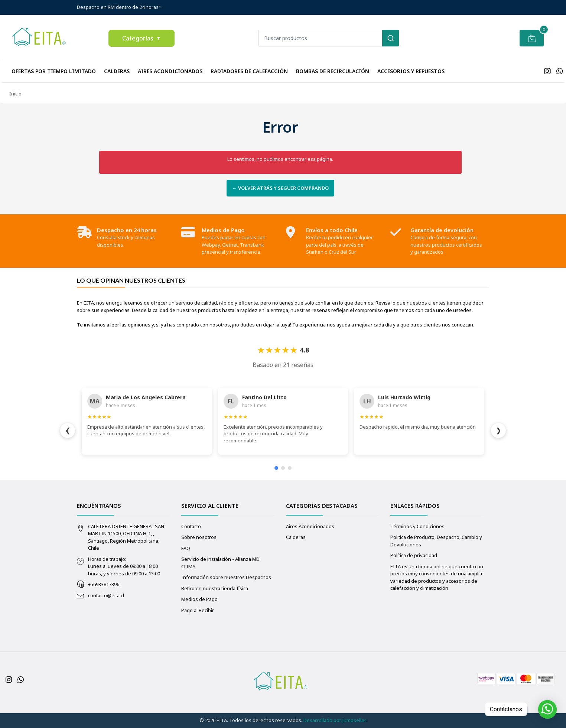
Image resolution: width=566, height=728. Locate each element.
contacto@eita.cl (106, 595)
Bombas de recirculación (333, 71)
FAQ (186, 548)
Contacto (191, 526)
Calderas (117, 71)
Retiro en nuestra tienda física (215, 588)
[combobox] (329, 38)
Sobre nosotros (199, 537)
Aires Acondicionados (170, 71)
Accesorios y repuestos (411, 71)
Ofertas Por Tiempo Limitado (54, 71)
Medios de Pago (199, 599)
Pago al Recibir (198, 610)
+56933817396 (104, 584)
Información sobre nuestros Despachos (226, 577)
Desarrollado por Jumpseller (334, 720)
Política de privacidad (414, 555)
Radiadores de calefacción (249, 71)
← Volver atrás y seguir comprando (280, 188)
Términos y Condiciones (417, 526)
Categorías (141, 38)
